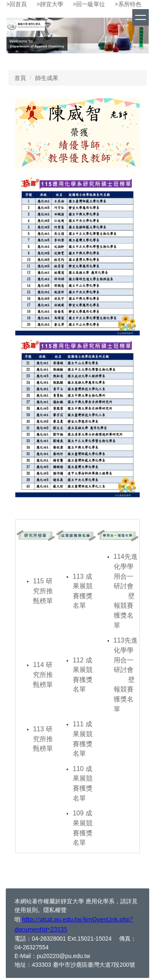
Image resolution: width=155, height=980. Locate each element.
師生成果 (47, 78)
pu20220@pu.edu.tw (63, 956)
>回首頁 (17, 4)
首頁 (20, 78)
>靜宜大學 (50, 4)
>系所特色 (128, 4)
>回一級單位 (89, 4)
